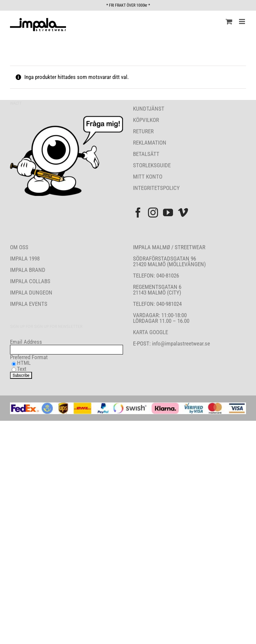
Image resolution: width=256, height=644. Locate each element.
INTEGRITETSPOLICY (156, 188)
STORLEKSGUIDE (152, 165)
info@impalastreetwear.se (180, 343)
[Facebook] (138, 213)
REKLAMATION (150, 143)
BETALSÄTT (146, 154)
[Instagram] (153, 213)
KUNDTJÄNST (149, 109)
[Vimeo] (183, 213)
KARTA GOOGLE (150, 332)
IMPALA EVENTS (29, 304)
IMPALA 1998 (25, 259)
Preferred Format (29, 357)
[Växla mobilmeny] (242, 21)
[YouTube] (168, 213)
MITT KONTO (148, 177)
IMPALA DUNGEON (31, 293)
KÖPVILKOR (146, 120)
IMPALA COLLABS (30, 281)
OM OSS (19, 247)
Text (22, 369)
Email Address (26, 342)
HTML (24, 363)
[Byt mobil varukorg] (229, 21)
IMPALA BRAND (28, 270)
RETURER (143, 131)
